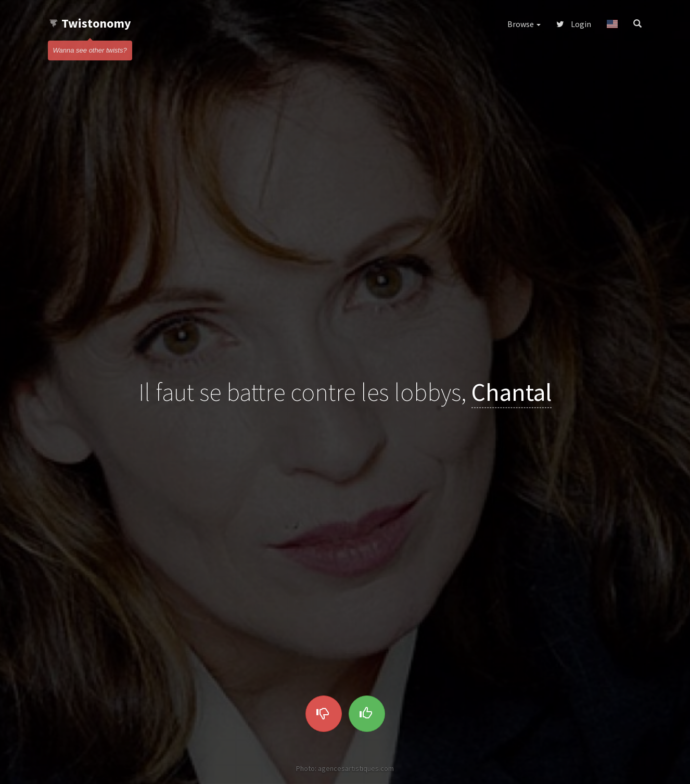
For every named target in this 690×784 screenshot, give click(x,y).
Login (574, 24)
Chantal (512, 392)
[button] (612, 24)
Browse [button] (524, 24)
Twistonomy (90, 23)
